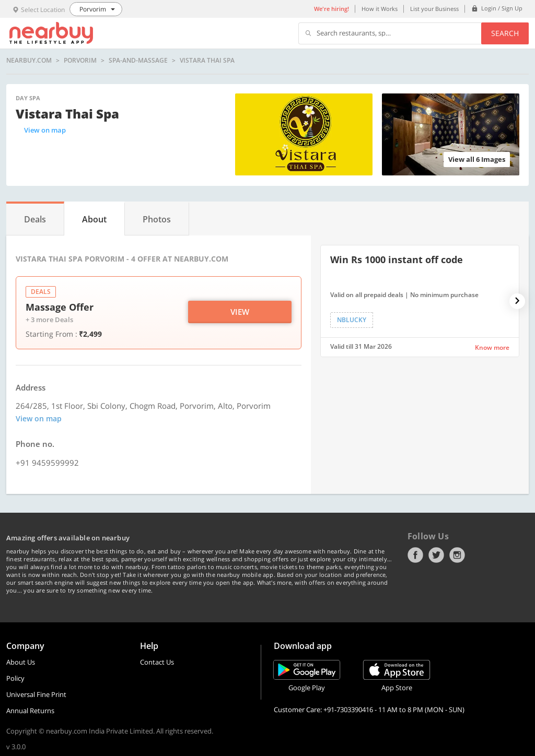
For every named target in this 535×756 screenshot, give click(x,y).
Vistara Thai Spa (207, 61)
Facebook (415, 555)
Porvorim (80, 61)
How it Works (380, 9)
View (240, 312)
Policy (15, 678)
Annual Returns (30, 711)
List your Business (434, 9)
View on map (45, 130)
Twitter (436, 555)
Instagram (457, 555)
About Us (21, 662)
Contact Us (157, 662)
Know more (492, 347)
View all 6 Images (477, 159)
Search (505, 33)
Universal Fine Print (36, 694)
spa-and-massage (138, 61)
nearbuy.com (29, 61)
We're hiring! (332, 9)
